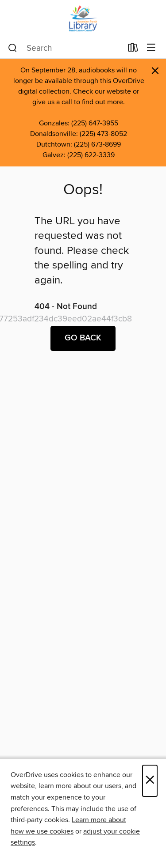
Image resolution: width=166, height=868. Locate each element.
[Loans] (133, 49)
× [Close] (150, 781)
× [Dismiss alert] (155, 71)
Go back (83, 338)
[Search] (13, 48)
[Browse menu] (151, 48)
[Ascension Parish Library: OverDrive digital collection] (83, 19)
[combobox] (65, 48)
